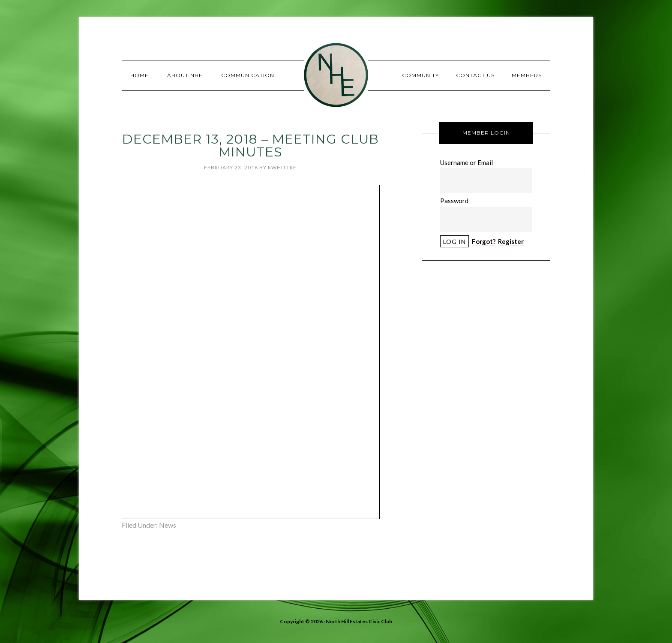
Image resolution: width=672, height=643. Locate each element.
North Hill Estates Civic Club (336, 75)
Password (454, 201)
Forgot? (484, 241)
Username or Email (466, 162)
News (168, 525)
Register (511, 241)
